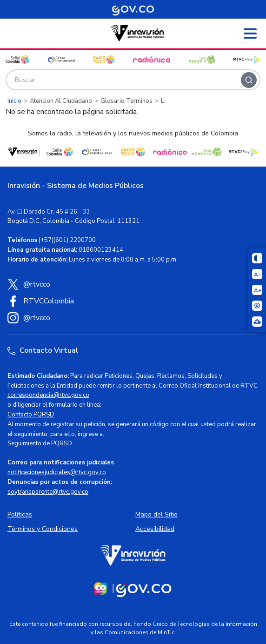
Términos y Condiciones (43, 529)
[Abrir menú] (250, 34)
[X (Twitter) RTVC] (133, 284)
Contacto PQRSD (31, 415)
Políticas (20, 514)
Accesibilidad (155, 529)
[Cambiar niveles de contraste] (257, 258)
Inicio (14, 101)
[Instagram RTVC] (133, 318)
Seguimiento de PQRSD (40, 443)
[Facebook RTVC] (133, 301)
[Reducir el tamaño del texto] (257, 274)
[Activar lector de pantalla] (257, 306)
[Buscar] (249, 80)
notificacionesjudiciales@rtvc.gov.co (57, 472)
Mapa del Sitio (156, 514)
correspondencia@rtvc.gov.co (48, 395)
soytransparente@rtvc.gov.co (48, 492)
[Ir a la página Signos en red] (257, 322)
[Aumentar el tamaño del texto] (257, 290)
